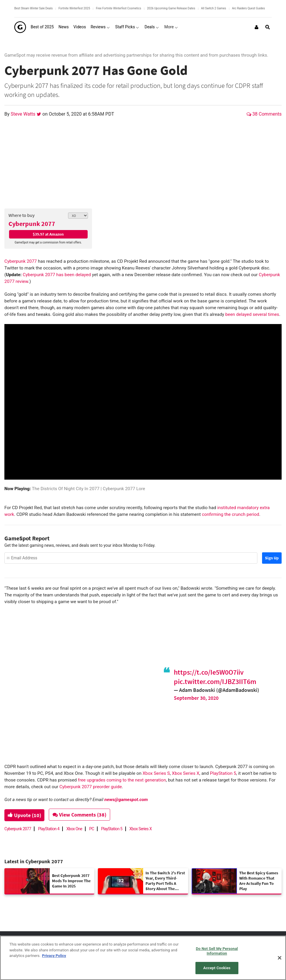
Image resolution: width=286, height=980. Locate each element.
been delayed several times (252, 314)
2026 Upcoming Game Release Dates (171, 8)
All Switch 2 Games (214, 8)
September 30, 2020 (196, 698)
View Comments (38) (82, 815)
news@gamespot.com (126, 800)
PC (92, 829)
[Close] (280, 958)
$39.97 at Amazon (48, 234)
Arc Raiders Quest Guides (248, 8)
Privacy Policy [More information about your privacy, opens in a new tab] (54, 956)
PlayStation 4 (49, 829)
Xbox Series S (156, 773)
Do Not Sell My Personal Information (217, 951)
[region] (143, 958)
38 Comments (264, 114)
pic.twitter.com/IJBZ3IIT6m (215, 682)
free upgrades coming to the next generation (122, 780)
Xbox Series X (186, 773)
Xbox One (74, 829)
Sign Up (272, 558)
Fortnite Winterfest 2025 (74, 8)
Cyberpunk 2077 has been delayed (57, 275)
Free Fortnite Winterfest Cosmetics (118, 8)
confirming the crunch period (230, 514)
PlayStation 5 (223, 773)
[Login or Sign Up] (256, 27)
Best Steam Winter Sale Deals (33, 8)
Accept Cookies (217, 968)
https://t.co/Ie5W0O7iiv (209, 672)
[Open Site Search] (268, 27)
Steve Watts (24, 114)
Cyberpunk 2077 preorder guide (91, 787)
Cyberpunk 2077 (32, 224)
